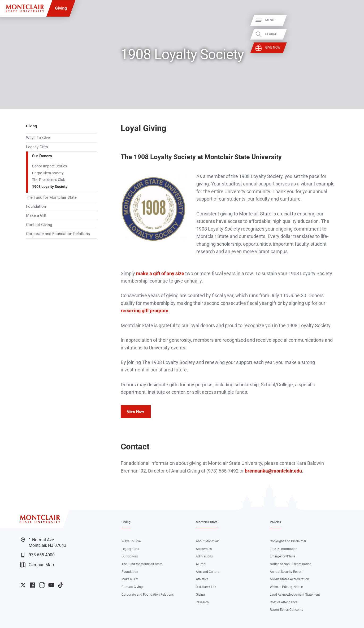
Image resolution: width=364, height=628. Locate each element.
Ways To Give (38, 138)
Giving (61, 8)
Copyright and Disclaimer (288, 541)
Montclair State (207, 522)
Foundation (36, 206)
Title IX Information (284, 549)
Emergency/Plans (283, 556)
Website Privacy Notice (286, 587)
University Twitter (23, 585)
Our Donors (42, 156)
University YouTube (51, 585)
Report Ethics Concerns (286, 610)
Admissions (204, 556)
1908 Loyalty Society (50, 187)
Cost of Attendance (284, 602)
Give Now (354, 48)
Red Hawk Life (206, 587)
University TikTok (60, 585)
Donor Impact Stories (49, 166)
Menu (351, 20)
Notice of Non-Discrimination (291, 564)
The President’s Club (49, 180)
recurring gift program (145, 311)
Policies (275, 522)
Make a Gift (36, 215)
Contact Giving (39, 225)
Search (353, 34)
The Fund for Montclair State (51, 197)
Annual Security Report (286, 572)
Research (202, 602)
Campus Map (37, 565)
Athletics (202, 579)
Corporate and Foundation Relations (58, 234)
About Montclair (207, 541)
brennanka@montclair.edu (273, 471)
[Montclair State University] (25, 8)
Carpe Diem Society (48, 173)
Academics (204, 549)
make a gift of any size (160, 273)
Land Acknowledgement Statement (295, 594)
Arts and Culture (207, 572)
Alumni (201, 564)
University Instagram (42, 585)
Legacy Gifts (37, 147)
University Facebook (32, 585)
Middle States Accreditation (289, 579)
